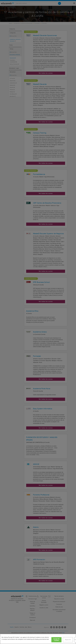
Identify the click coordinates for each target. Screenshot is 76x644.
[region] (38, 639)
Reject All (68, 640)
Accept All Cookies (56, 640)
